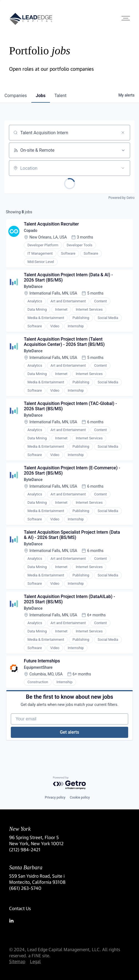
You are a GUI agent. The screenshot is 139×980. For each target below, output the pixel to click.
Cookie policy (80, 797)
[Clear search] (123, 133)
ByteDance (33, 287)
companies (16, 96)
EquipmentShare (38, 667)
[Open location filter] (123, 168)
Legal (35, 961)
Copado (31, 231)
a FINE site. (39, 955)
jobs (41, 96)
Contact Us (20, 908)
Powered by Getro (122, 198)
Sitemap (17, 961)
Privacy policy (55, 797)
